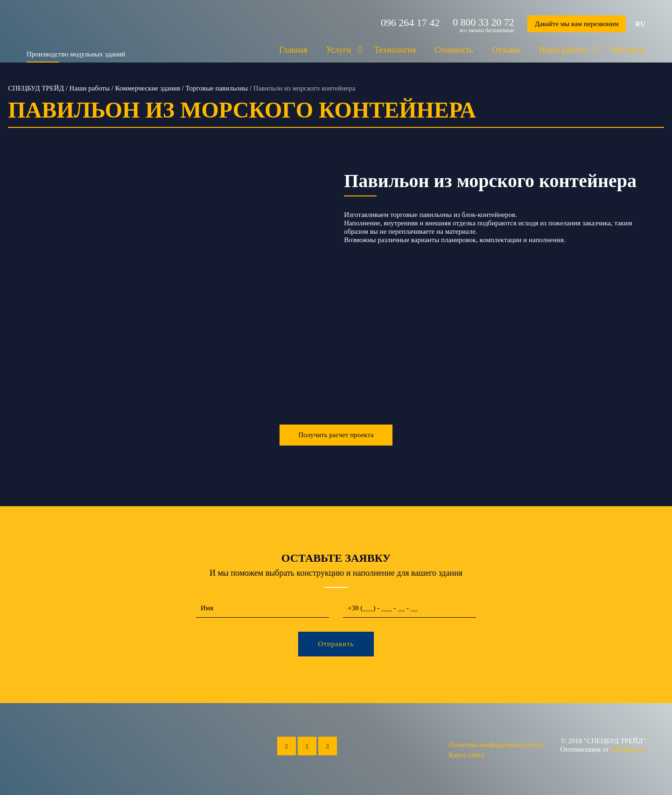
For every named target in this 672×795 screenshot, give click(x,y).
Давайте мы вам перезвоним (577, 24)
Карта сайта (466, 755)
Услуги (339, 50)
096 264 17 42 (409, 22)
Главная (293, 50)
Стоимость (454, 50)
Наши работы (563, 50)
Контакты (628, 50)
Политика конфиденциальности (496, 745)
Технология (395, 50)
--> (168, 276)
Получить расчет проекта (336, 435)
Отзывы (506, 50)
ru (640, 24)
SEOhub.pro (628, 749)
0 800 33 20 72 (483, 22)
